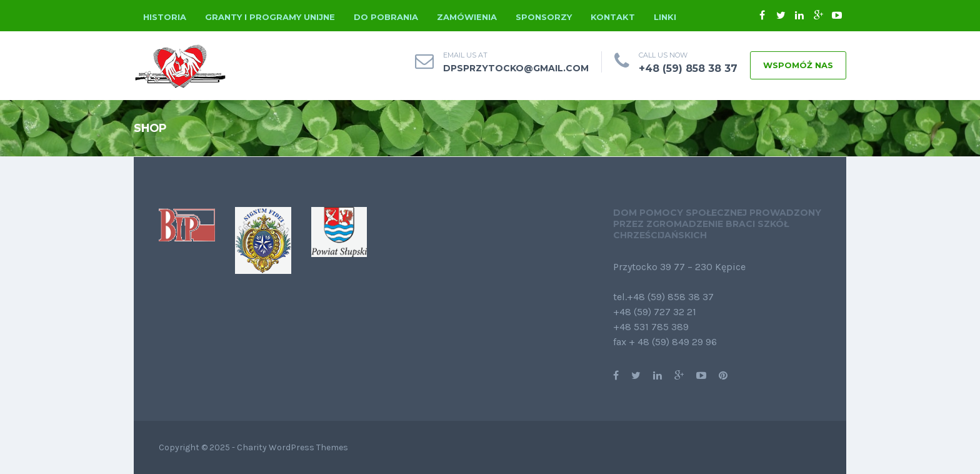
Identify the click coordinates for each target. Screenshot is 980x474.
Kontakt (613, 17)
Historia (165, 17)
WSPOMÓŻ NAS (798, 65)
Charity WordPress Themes (292, 447)
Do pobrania (386, 17)
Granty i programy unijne (270, 17)
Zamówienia (467, 17)
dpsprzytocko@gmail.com (516, 68)
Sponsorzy (544, 17)
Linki (665, 17)
